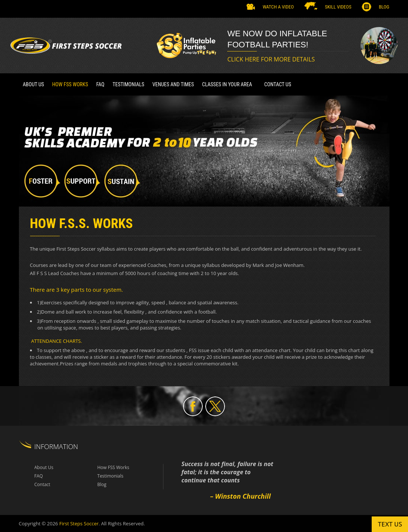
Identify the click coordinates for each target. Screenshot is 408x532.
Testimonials (111, 476)
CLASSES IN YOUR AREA (227, 84)
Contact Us (278, 84)
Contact (42, 484)
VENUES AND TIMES (173, 84)
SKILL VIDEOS (338, 7)
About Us (34, 84)
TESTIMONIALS (129, 84)
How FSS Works (70, 84)
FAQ (100, 84)
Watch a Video (278, 7)
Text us (390, 524)
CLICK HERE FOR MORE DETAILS (271, 59)
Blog (384, 7)
